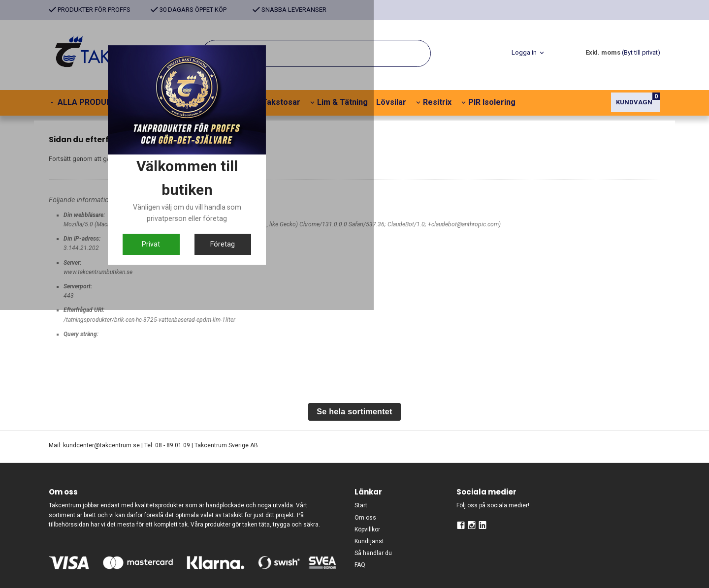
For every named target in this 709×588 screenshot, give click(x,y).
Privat (306, 383)
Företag (403, 383)
